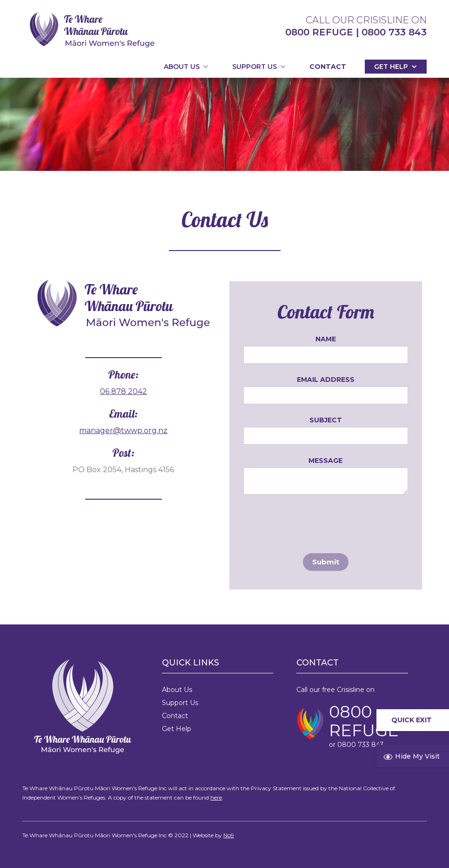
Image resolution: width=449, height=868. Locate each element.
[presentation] (314, 522)
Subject (326, 420)
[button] (186, 67)
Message (325, 461)
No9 (229, 835)
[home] (92, 30)
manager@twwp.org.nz (123, 431)
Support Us (180, 703)
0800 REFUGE (364, 721)
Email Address (326, 380)
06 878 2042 (124, 391)
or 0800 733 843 (356, 745)
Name (326, 339)
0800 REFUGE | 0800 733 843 (356, 32)
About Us (177, 690)
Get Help (177, 729)
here (216, 797)
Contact (328, 67)
